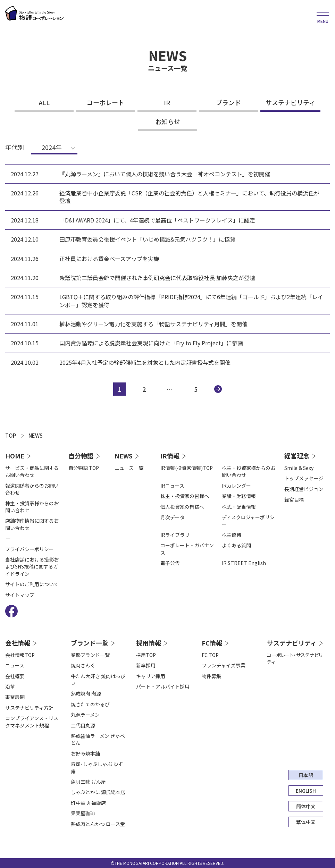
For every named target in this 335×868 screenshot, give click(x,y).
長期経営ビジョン (304, 489)
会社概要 (15, 676)
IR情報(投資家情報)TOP (187, 468)
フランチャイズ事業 (224, 665)
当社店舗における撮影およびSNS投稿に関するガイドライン (32, 567)
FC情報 (212, 643)
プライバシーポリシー (30, 549)
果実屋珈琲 (83, 813)
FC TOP (210, 655)
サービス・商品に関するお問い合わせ (32, 471)
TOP (11, 435)
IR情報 (170, 456)
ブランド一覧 (90, 643)
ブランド (228, 102)
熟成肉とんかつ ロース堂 (98, 824)
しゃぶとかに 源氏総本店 (98, 792)
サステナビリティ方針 (29, 708)
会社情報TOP (20, 655)
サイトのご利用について (32, 584)
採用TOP (146, 655)
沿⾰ (10, 686)
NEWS (36, 435)
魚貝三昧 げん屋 (88, 782)
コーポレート (106, 102)
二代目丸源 (83, 725)
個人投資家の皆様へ (182, 507)
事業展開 (15, 697)
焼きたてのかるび (90, 704)
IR (167, 102)
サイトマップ (20, 595)
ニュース (15, 665)
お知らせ (168, 121)
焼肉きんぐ (83, 665)
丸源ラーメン (85, 715)
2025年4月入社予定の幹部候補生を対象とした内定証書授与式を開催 (145, 362)
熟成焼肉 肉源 (86, 693)
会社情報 (18, 643)
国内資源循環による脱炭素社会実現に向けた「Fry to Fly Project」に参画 (151, 343)
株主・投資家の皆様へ (185, 496)
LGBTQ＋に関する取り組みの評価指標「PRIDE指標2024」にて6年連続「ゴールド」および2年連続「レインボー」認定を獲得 (191, 301)
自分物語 (81, 456)
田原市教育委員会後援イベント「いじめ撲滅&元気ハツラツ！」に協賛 (147, 239)
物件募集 (211, 676)
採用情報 (149, 643)
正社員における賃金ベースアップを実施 (109, 259)
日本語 (306, 775)
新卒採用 (146, 665)
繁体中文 (306, 822)
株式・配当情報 (239, 507)
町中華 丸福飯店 (88, 803)
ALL (44, 102)
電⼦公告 (170, 563)
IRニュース (172, 486)
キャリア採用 (151, 676)
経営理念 (297, 456)
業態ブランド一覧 (90, 655)
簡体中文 (306, 806)
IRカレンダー (236, 486)
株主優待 (232, 535)
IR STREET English (244, 563)
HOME (15, 456)
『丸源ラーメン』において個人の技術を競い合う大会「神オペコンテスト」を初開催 (165, 174)
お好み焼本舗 (85, 753)
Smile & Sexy (299, 468)
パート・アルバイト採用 (163, 686)
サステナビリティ (290, 102)
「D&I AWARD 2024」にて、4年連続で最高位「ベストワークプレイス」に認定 (157, 220)
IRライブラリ (175, 535)
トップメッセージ (304, 478)
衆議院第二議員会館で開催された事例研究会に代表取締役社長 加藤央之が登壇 (157, 278)
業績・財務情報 (239, 496)
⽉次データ (173, 517)
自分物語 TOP (84, 468)
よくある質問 (236, 545)
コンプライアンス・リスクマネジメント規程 (32, 722)
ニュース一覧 (129, 468)
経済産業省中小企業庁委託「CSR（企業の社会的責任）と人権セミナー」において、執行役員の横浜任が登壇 (189, 197)
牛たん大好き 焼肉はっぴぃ (98, 680)
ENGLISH (306, 791)
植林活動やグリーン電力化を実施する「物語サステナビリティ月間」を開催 (153, 324)
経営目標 (294, 499)
